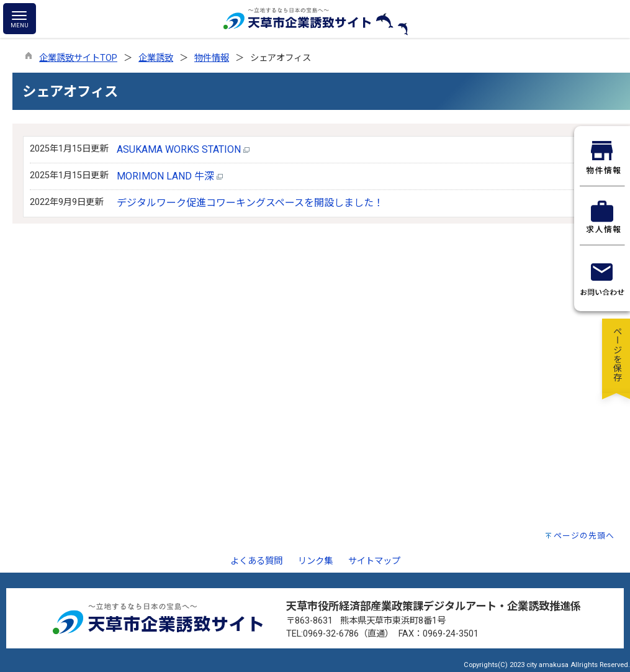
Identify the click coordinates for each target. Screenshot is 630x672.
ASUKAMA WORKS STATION (183, 149)
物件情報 (212, 58)
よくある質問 (256, 561)
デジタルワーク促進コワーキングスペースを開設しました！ (250, 203)
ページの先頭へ (584, 536)
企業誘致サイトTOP (78, 58)
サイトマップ (374, 561)
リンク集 (315, 561)
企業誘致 (156, 58)
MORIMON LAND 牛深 (170, 176)
